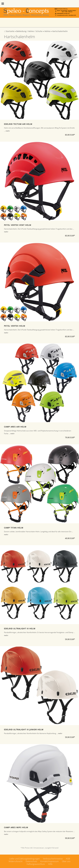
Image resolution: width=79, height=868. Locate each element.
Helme (47, 31)
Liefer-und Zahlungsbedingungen (24, 859)
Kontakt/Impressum (50, 861)
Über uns (66, 861)
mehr (8, 131)
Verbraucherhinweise (53, 859)
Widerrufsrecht (16, 861)
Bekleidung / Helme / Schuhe (29, 31)
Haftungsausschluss (36, 864)
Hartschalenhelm (60, 31)
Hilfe (50, 864)
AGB (68, 859)
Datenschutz (31, 861)
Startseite (10, 31)
